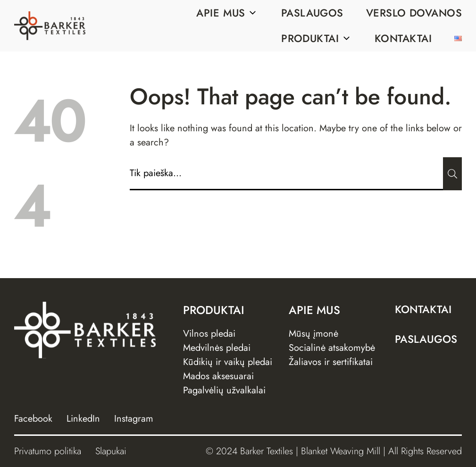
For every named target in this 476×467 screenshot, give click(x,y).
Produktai (317, 38)
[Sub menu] (253, 13)
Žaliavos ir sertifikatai (331, 362)
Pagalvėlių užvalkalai (224, 390)
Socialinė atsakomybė (332, 348)
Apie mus (227, 13)
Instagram (134, 419)
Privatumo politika (48, 451)
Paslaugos (312, 13)
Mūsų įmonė (313, 334)
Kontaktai (403, 38)
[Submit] (452, 174)
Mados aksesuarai (218, 376)
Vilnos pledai (209, 334)
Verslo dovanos (414, 13)
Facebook (33, 419)
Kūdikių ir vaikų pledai (228, 362)
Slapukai (111, 451)
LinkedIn (83, 419)
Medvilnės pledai (217, 348)
